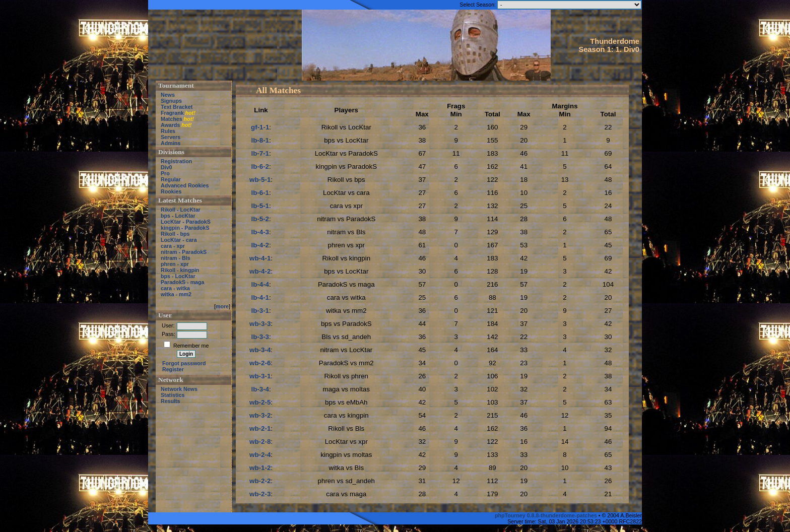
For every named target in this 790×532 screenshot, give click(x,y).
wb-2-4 (260, 455)
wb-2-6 (260, 363)
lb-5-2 (260, 219)
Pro (165, 173)
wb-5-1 (260, 180)
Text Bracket (177, 107)
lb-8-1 (260, 140)
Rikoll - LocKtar (181, 210)
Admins (171, 143)
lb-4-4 (260, 284)
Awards (170, 125)
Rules (168, 131)
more (222, 306)
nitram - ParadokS (184, 252)
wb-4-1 (260, 258)
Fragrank (172, 113)
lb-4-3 (260, 232)
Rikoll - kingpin (180, 270)
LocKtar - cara (179, 240)
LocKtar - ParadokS (186, 222)
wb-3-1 (260, 376)
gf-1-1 (260, 127)
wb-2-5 (260, 402)
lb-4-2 (260, 245)
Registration (176, 161)
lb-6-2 (260, 167)
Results (171, 401)
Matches (172, 119)
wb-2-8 (260, 442)
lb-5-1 (260, 206)
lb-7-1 (260, 153)
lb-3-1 (260, 311)
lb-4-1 (260, 297)
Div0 (167, 167)
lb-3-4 (260, 389)
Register (173, 369)
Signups (171, 101)
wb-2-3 (260, 494)
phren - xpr (175, 264)
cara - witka (175, 288)
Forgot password (184, 363)
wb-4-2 (260, 271)
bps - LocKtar (178, 216)
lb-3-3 (260, 337)
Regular (171, 179)
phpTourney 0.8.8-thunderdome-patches (547, 515)
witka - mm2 (176, 294)
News (168, 95)
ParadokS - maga (182, 282)
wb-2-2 (260, 481)
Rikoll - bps (175, 234)
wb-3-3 (260, 324)
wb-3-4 (260, 350)
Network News (179, 389)
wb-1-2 (260, 468)
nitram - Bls (176, 258)
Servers (171, 137)
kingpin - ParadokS (185, 228)
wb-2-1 (260, 428)
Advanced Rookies (185, 185)
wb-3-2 (260, 415)
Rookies (171, 191)
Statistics (173, 395)
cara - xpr (173, 246)
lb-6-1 (260, 193)
